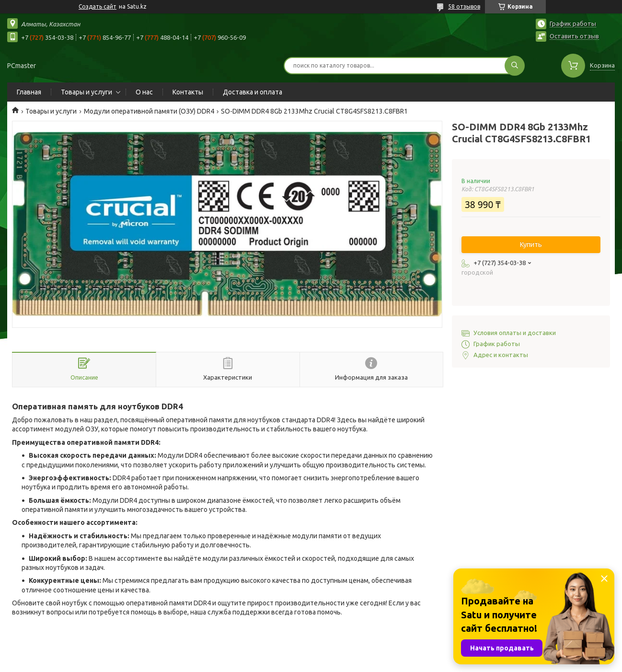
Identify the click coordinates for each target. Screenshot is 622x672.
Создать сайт (98, 6)
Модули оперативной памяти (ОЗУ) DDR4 (149, 111)
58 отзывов (464, 6)
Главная (29, 92)
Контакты (188, 92)
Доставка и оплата (253, 92)
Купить (531, 244)
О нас (144, 92)
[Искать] (515, 66)
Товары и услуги (86, 92)
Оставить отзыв (574, 36)
